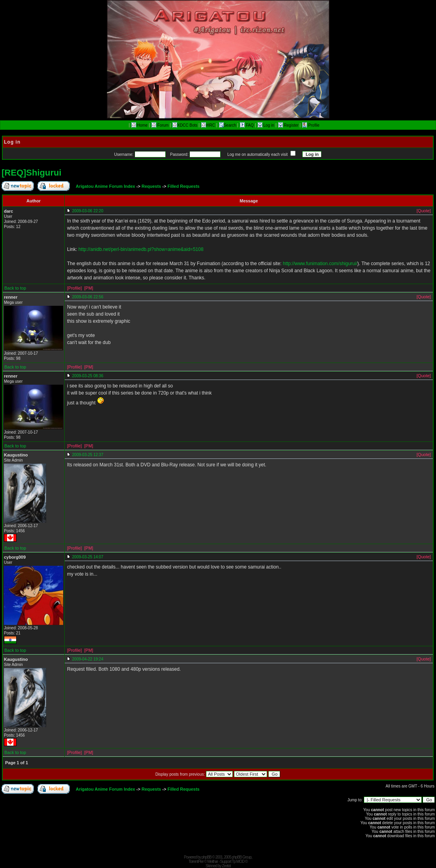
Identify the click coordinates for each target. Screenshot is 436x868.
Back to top (15, 288)
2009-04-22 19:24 (88, 659)
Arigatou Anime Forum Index (106, 186)
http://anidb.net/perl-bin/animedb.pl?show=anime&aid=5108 (141, 249)
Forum (160, 125)
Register (289, 125)
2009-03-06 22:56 (88, 297)
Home (139, 125)
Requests (152, 186)
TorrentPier (196, 861)
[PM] (89, 288)
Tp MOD (238, 861)
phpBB (207, 857)
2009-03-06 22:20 (88, 211)
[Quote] (424, 211)
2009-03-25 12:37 (88, 455)
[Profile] (74, 288)
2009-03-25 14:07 (88, 557)
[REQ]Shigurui (32, 173)
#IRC (208, 125)
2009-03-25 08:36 (88, 376)
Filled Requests (183, 186)
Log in (267, 125)
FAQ (247, 125)
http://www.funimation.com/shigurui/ (320, 264)
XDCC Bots (185, 125)
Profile (311, 125)
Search (228, 125)
